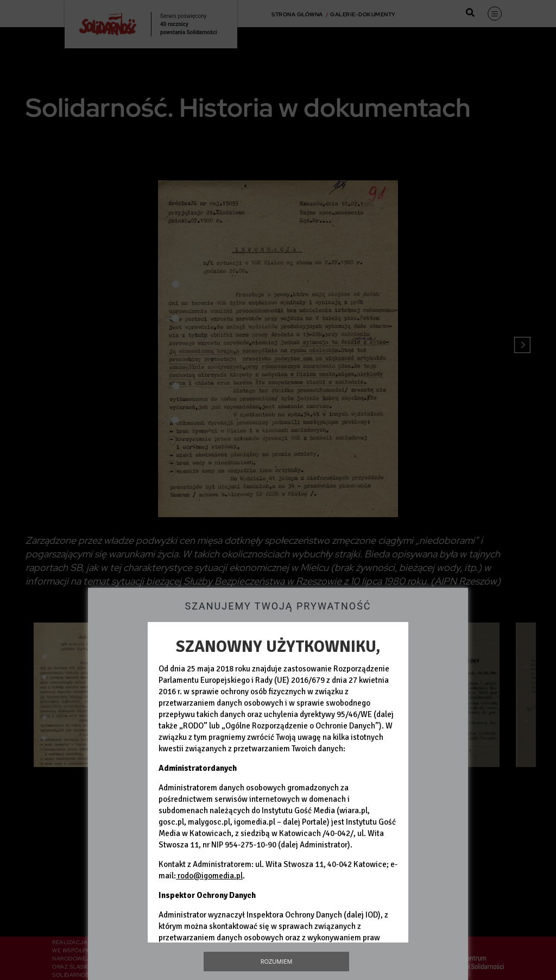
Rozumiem (277, 961)
